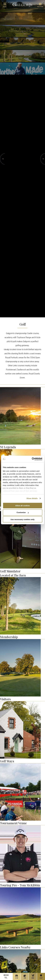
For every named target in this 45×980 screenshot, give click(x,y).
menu (5, 5)
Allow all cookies (22, 505)
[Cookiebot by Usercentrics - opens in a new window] (32, 459)
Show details (32, 498)
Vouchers (40, 5)
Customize (23, 512)
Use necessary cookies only (22, 519)
